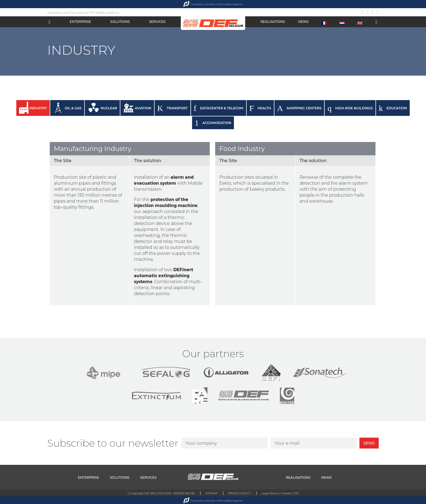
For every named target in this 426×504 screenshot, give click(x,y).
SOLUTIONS (120, 22)
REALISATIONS (273, 22)
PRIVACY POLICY (240, 493)
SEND (369, 443)
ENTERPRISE (80, 22)
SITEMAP (211, 493)
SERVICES (157, 22)
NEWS (303, 22)
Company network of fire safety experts (213, 4)
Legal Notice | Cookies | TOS (282, 493)
